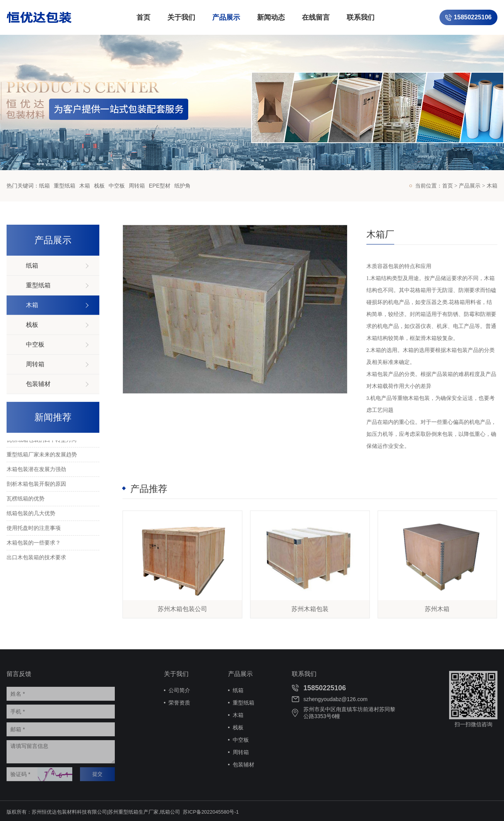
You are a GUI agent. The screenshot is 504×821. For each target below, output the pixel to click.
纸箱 (44, 186)
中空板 (117, 186)
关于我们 (181, 17)
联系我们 (361, 17)
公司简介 (179, 692)
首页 (143, 17)
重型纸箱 (65, 186)
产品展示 (226, 17)
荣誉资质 (179, 705)
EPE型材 (160, 186)
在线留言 (316, 17)
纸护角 (182, 186)
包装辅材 (243, 766)
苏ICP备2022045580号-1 (211, 814)
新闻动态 (271, 17)
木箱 (85, 186)
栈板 (99, 186)
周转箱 (137, 186)
